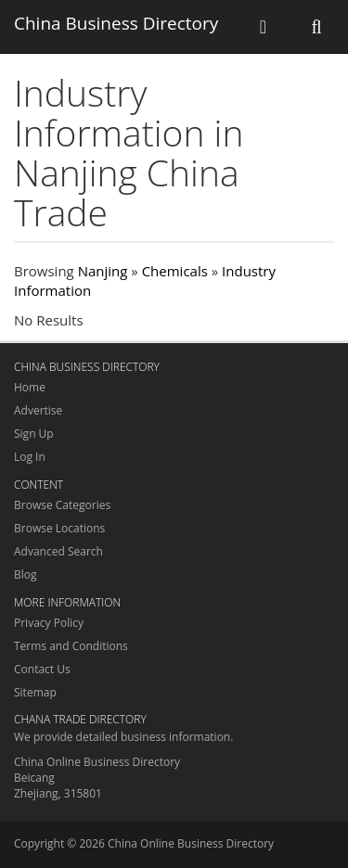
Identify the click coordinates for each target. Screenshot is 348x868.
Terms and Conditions (71, 646)
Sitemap (35, 692)
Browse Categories (62, 505)
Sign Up (34, 434)
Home (30, 387)
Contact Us (42, 669)
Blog (26, 574)
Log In (30, 457)
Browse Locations (59, 528)
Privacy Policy (49, 623)
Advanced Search (58, 551)
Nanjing (103, 271)
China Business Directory (116, 23)
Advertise (38, 410)
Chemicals (175, 271)
